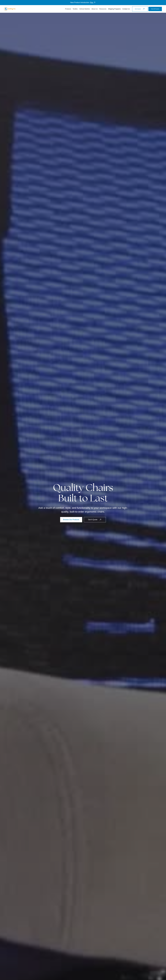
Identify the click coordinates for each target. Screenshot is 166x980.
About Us (95, 9)
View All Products (155, 9)
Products (68, 9)
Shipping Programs (114, 9)
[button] (68, 9)
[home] (10, 9)
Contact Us (126, 9)
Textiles (75, 9)
